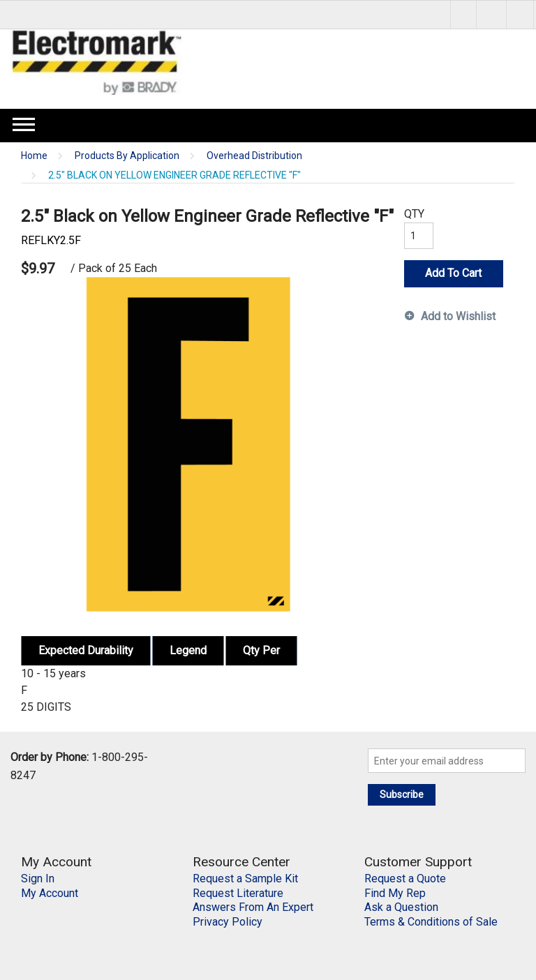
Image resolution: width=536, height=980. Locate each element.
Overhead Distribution (254, 156)
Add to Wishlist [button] (458, 316)
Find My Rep (395, 893)
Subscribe (402, 794)
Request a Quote (405, 879)
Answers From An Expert (253, 907)
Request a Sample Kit (245, 879)
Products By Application (127, 156)
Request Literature (238, 893)
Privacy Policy (228, 922)
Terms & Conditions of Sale (431, 922)
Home (34, 156)
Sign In (38, 879)
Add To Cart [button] (453, 273)
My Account (50, 893)
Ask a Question (401, 907)
